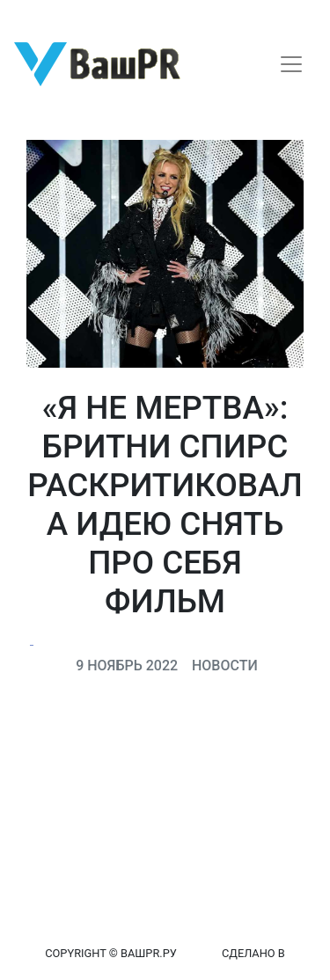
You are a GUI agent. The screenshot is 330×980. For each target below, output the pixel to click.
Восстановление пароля (174, 15)
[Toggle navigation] (291, 64)
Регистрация (48, 15)
